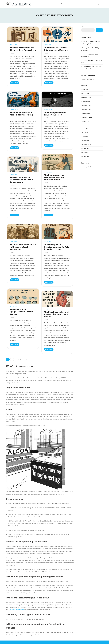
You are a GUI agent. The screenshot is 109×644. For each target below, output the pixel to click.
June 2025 (85, 129)
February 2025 (87, 145)
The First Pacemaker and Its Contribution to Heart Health (56, 314)
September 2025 (87, 117)
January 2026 (86, 101)
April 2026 (85, 90)
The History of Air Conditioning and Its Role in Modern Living (57, 247)
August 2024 (86, 149)
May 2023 (85, 152)
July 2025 (85, 125)
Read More (15, 83)
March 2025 (86, 141)
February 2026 (87, 97)
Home (57, 4)
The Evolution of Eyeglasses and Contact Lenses (22, 312)
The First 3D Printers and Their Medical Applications (23, 49)
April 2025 (85, 137)
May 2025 (85, 133)
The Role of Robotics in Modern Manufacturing (21, 114)
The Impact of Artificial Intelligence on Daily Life (56, 49)
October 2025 (86, 113)
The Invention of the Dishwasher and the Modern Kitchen (54, 177)
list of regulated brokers (17, 610)
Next (25, 360)
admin (13, 53)
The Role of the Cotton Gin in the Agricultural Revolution (23, 247)
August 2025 (86, 121)
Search (83, 26)
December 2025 (87, 105)
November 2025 (87, 109)
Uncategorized (86, 167)
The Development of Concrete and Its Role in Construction (22, 180)
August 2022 (86, 156)
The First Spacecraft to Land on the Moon (55, 114)
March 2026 (86, 93)
